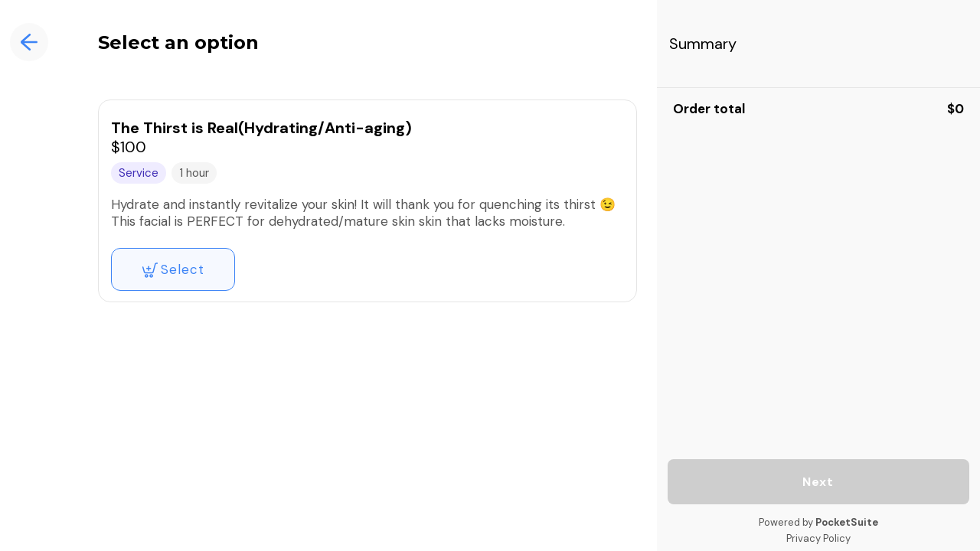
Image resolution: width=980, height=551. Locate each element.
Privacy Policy (818, 538)
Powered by (818, 522)
